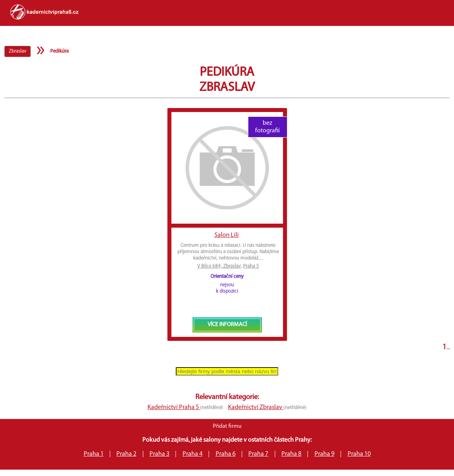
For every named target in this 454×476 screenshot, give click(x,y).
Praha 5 (251, 266)
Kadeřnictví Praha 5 (174, 407)
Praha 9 (324, 454)
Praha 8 (291, 454)
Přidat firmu (227, 426)
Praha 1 (94, 454)
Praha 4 (193, 454)
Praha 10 (359, 454)
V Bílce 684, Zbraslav (219, 266)
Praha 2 (126, 454)
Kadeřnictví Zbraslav (256, 407)
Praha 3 (159, 454)
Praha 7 (258, 454)
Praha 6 (226, 454)
